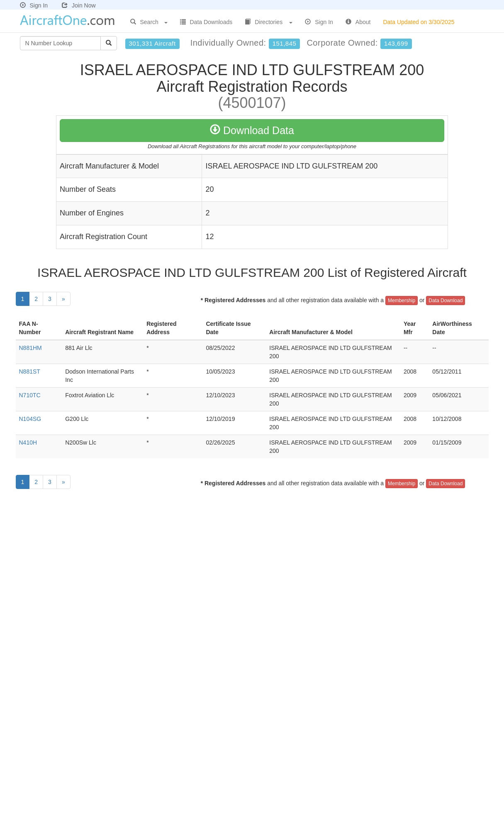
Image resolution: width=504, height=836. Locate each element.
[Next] (63, 299)
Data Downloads (206, 22)
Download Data (252, 130)
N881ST (30, 372)
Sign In (34, 5)
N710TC (30, 395)
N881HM (30, 348)
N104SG (30, 419)
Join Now (79, 5)
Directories (269, 22)
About (358, 22)
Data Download (446, 301)
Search (149, 22)
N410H (28, 442)
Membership (402, 301)
